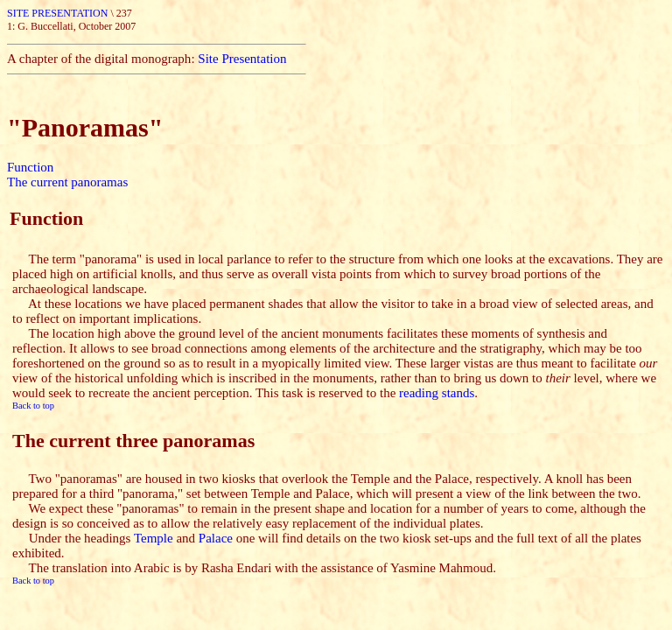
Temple (154, 538)
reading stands (437, 393)
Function (30, 167)
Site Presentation (242, 59)
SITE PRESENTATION (59, 13)
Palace (216, 538)
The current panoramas (67, 182)
